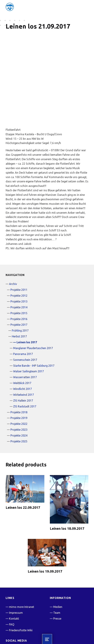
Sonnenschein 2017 (25, 332)
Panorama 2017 (23, 326)
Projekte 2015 (19, 285)
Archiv (13, 256)
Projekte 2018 (19, 384)
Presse (57, 591)
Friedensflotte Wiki (21, 602)
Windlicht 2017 (23, 361)
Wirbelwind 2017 (24, 367)
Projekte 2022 (19, 396)
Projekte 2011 (19, 262)
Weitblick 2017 (22, 355)
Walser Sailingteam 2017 (29, 344)
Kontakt (14, 591)
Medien (58, 579)
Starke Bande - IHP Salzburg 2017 (34, 338)
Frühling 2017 (20, 303)
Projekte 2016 (19, 291)
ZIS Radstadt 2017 (25, 379)
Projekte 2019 (19, 390)
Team (57, 585)
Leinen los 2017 (27, 314)
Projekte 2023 (19, 402)
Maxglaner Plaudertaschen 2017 (33, 320)
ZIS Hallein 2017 (23, 373)
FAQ (12, 597)
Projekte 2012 (19, 268)
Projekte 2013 (19, 274)
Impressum (16, 585)
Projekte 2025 (19, 413)
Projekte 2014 (19, 279)
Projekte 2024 (19, 408)
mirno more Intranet (22, 579)
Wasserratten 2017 (25, 349)
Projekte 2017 (19, 297)
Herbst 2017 (19, 308)
